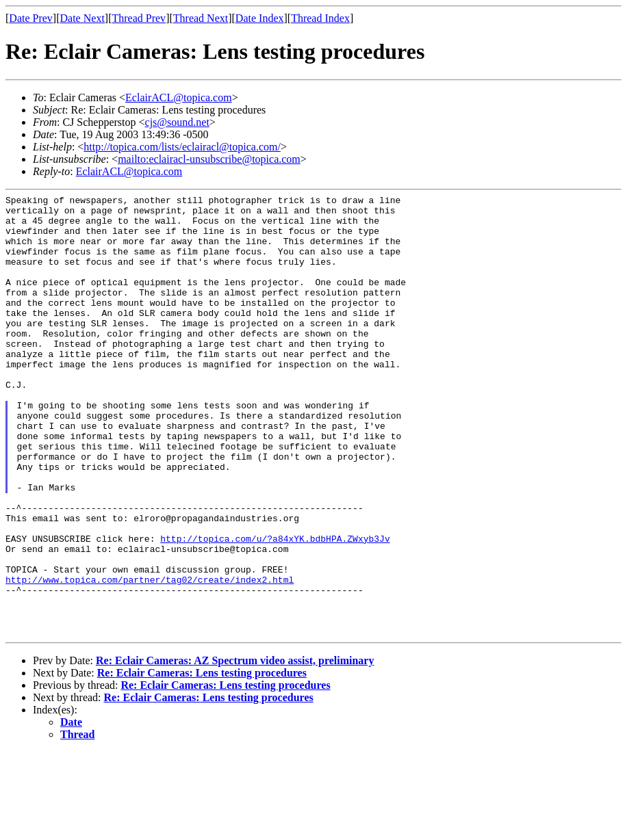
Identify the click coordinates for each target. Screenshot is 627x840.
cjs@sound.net (177, 122)
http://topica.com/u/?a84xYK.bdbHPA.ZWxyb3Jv (275, 608)
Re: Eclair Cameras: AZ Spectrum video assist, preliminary (235, 749)
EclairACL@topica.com (179, 97)
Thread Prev (139, 18)
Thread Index (320, 18)
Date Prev (31, 18)
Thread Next (201, 18)
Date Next (82, 18)
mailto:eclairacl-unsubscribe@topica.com (209, 159)
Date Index (260, 18)
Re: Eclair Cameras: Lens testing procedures (202, 761)
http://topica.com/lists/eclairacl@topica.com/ (182, 147)
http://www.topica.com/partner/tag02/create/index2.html (150, 657)
